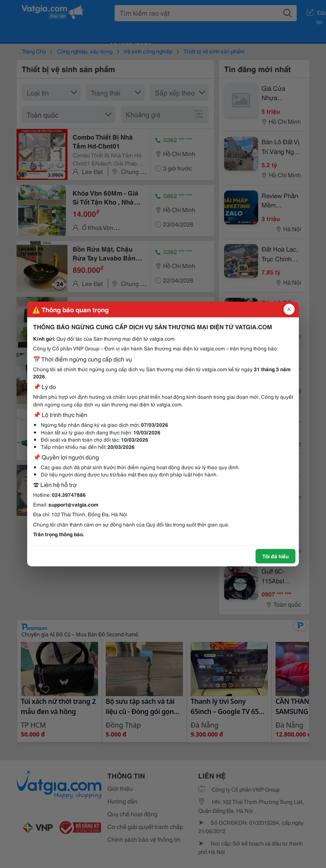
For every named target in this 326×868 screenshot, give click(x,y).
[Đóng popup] (289, 309)
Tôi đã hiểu (275, 556)
